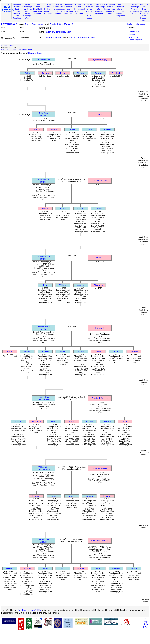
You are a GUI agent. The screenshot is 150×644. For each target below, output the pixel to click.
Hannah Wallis (100, 468)
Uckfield (37, 14)
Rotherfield (68, 11)
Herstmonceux (59, 9)
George (98, 73)
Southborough (100, 11)
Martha (100, 258)
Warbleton (68, 14)
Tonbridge (17, 18)
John (27, 73)
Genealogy (134, 7)
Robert (63, 351)
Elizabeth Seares (100, 398)
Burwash (37, 4)
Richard (81, 73)
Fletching (48, 7)
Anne (10, 351)
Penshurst (58, 11)
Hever (68, 9)
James (72, 129)
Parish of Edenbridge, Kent (58, 32)
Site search (144, 11)
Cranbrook (99, 4)
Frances (134, 351)
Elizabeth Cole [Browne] (61, 24)
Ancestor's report (8, 46)
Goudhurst (89, 7)
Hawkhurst (27, 9)
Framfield (68, 7)
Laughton (120, 11)
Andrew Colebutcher (44, 181)
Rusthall (79, 11)
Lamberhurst (109, 9)
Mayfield (48, 11)
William (81, 208)
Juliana (54, 129)
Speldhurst (109, 11)
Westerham (79, 14)
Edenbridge (27, 7)
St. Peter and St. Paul (52, 38)
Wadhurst (48, 14)
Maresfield (37, 11)
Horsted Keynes (89, 10)
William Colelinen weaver (44, 468)
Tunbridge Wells (27, 17)
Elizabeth (116, 73)
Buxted (48, 4)
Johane (45, 73)
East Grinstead (120, 6)
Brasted (27, 4)
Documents (134, 11)
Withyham (99, 14)
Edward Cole (9, 24)
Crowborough (110, 4)
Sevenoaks (89, 14)
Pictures (134, 9)
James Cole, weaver (35, 24)
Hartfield (17, 14)
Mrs (100, 114)
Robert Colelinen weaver (44, 398)
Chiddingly (68, 4)
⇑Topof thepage (146, 623)
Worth (109, 14)
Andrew (107, 129)
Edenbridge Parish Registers (136, 39)
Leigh (17, 16)
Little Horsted (27, 12)
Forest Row (58, 7)
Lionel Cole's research (134, 33)
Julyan (63, 73)
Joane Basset (100, 181)
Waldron (58, 14)
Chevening (58, 4)
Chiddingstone (79, 4)
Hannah (36, 496)
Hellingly (48, 9)
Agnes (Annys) (100, 59)
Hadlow (109, 7)
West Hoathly (89, 17)
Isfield (99, 9)
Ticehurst (120, 14)
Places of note (144, 19)
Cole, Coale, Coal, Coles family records (17, 50)
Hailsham (120, 9)
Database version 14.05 (29, 610)
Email (144, 9)
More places (120, 16)
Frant (79, 7)
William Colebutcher (44, 258)
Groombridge (99, 7)
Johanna (36, 129)
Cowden (89, 4)
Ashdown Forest (17, 6)
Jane (98, 351)
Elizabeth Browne (100, 541)
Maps (134, 14)
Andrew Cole (44, 59)
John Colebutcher (44, 114)
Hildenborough (79, 9)
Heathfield (37, 9)
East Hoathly (17, 10)
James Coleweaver (44, 541)
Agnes (45, 208)
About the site (144, 6)
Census (134, 4)
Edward (134, 568)
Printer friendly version (136, 24)
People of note (144, 15)
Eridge (37, 7)
